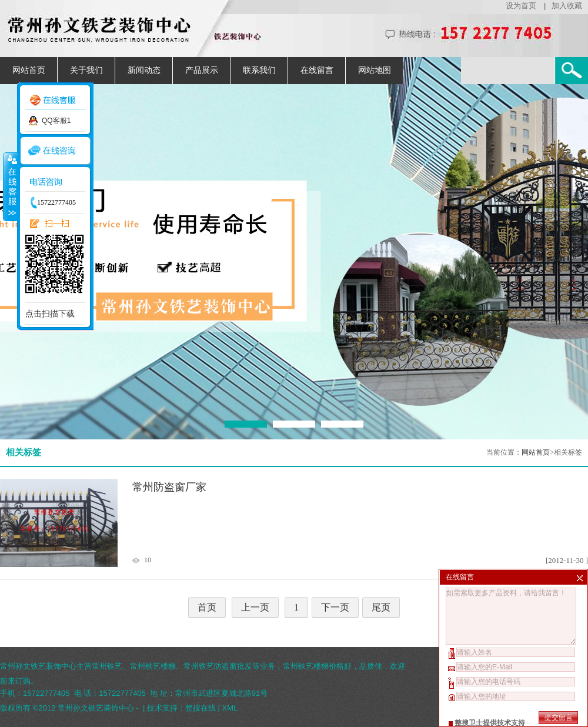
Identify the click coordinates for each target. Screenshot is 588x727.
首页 (207, 607)
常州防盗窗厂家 (169, 487)
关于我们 (86, 70)
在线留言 (317, 70)
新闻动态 (144, 70)
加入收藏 (567, 6)
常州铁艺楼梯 (153, 666)
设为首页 (521, 6)
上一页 (255, 607)
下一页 (335, 607)
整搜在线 (201, 708)
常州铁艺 (107, 666)
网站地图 (375, 70)
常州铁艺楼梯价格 (313, 666)
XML (230, 708)
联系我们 (259, 70)
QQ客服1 (56, 121)
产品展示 (202, 70)
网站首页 (29, 70)
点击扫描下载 (50, 314)
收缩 (10, 186)
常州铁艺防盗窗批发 (218, 666)
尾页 (381, 607)
